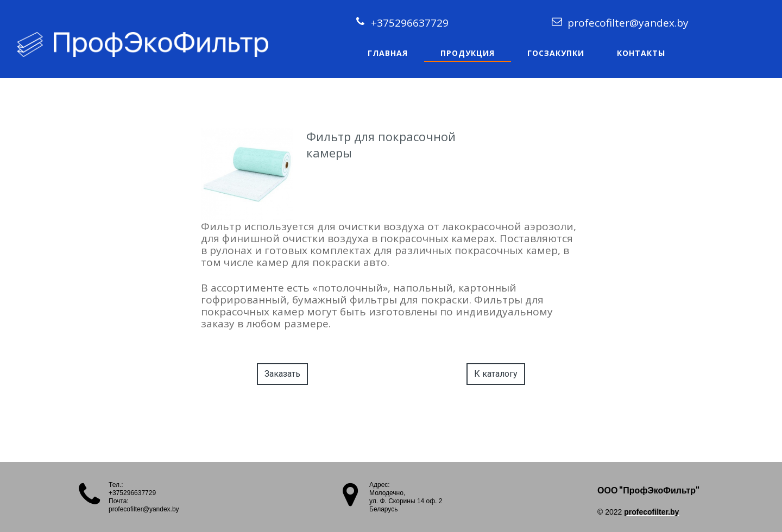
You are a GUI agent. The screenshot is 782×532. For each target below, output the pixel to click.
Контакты (641, 53)
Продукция (468, 53)
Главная (388, 53)
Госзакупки (556, 53)
